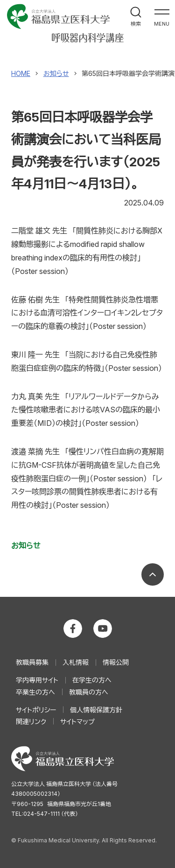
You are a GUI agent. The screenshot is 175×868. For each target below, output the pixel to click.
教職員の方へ (89, 692)
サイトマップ (77, 721)
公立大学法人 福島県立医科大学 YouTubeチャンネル (103, 629)
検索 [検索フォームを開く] (136, 24)
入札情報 (76, 662)
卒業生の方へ (35, 692)
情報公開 (116, 662)
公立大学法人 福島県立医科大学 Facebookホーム (73, 629)
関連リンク (31, 721)
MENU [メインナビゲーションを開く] (162, 24)
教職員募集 (32, 662)
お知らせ (26, 546)
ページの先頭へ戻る (153, 574)
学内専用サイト (37, 680)
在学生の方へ (92, 680)
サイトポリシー (36, 710)
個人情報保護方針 (96, 710)
